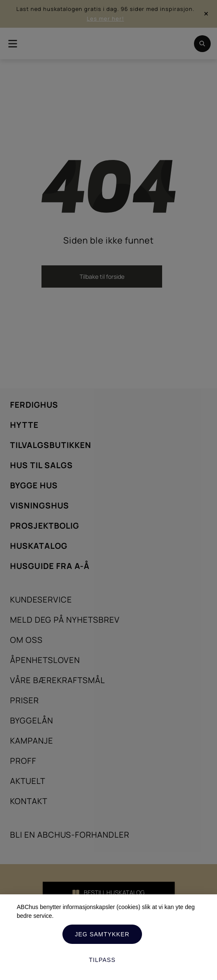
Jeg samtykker (102, 934)
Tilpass (102, 960)
